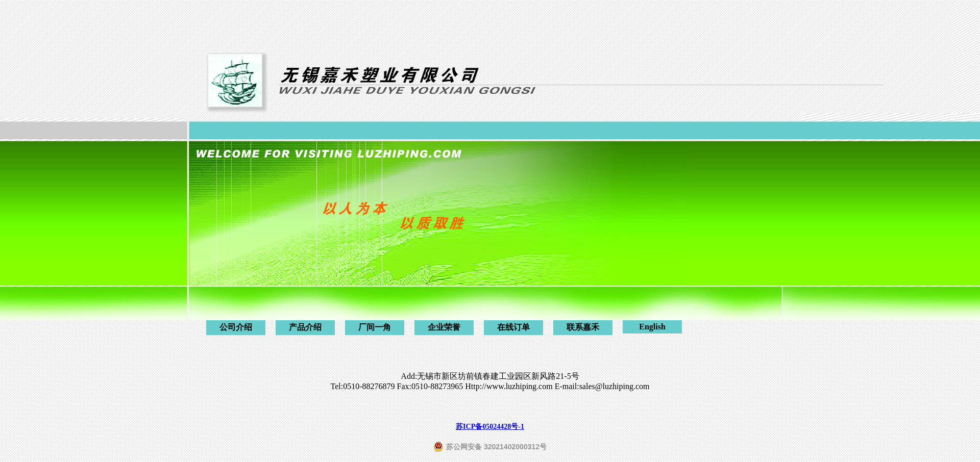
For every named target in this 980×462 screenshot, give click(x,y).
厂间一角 (375, 327)
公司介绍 (236, 327)
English (652, 327)
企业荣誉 (444, 327)
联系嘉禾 (583, 327)
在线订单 (513, 327)
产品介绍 (305, 327)
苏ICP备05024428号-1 (490, 427)
